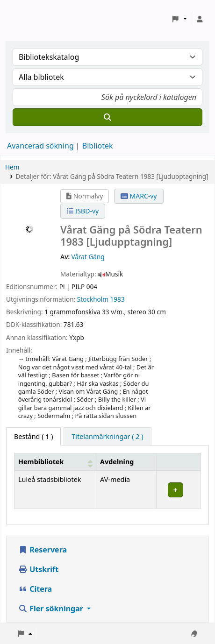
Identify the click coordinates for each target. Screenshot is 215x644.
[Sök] (107, 117)
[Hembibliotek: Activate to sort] (55, 462)
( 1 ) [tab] (33, 436)
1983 (118, 299)
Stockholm (93, 299)
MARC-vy (139, 196)
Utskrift (38, 569)
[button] (179, 19)
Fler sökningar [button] (52, 609)
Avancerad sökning (40, 146)
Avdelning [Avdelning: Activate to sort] (117, 462)
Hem (12, 167)
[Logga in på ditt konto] (200, 19)
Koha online (31, 19)
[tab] (107, 437)
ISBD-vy (83, 211)
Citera (35, 589)
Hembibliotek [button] (41, 462)
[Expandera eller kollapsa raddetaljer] (178, 490)
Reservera (43, 550)
